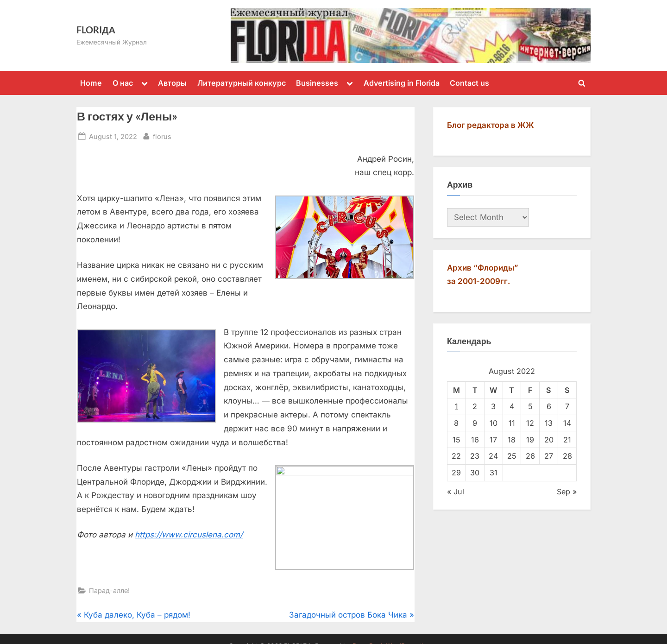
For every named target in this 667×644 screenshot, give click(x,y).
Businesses (317, 83)
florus (162, 136)
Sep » (567, 492)
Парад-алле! (109, 595)
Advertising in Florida (402, 83)
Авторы (172, 83)
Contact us (469, 83)
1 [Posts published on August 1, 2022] (456, 406)
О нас (123, 83)
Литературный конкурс (242, 83)
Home (91, 83)
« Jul (456, 492)
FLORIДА (96, 30)
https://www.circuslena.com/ (189, 535)
